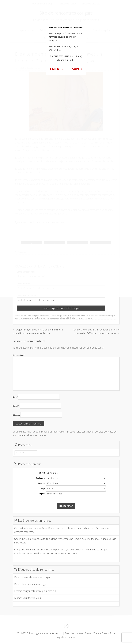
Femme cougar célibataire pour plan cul (35, 591)
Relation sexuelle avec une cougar (32, 577)
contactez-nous (53, 633)
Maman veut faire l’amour (28, 598)
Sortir (77, 69)
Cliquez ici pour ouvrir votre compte (61, 308)
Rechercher (66, 506)
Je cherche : (41, 478)
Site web (16, 415)
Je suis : (42, 473)
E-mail (16, 406)
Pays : (43, 488)
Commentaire (19, 355)
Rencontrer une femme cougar (31, 584)
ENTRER (57, 69)
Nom (15, 397)
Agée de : (42, 483)
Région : (42, 494)
